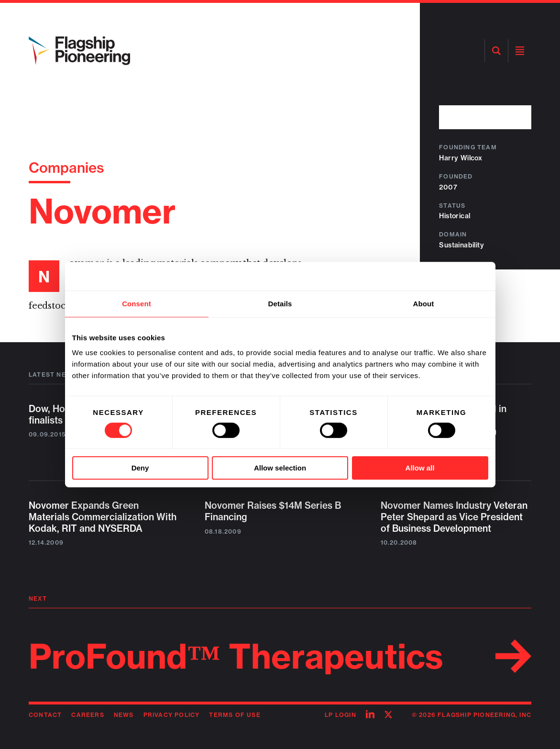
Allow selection (280, 468)
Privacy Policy (172, 715)
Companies (66, 168)
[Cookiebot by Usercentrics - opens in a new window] (446, 276)
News (124, 715)
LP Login (340, 715)
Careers (88, 715)
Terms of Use (235, 715)
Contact (45, 715)
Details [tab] (280, 304)
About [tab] (424, 304)
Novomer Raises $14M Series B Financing (273, 511)
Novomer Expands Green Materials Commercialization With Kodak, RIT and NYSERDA (103, 517)
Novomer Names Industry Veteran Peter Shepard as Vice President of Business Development (454, 517)
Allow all (420, 468)
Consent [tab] (137, 304)
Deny (140, 468)
